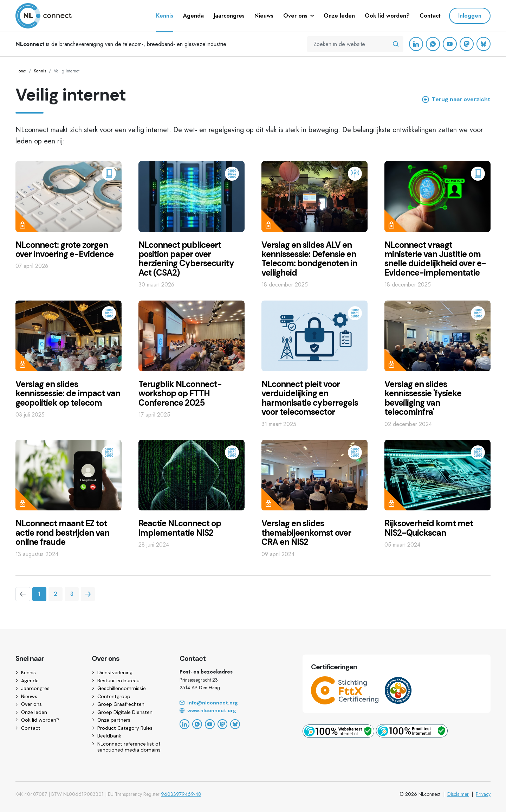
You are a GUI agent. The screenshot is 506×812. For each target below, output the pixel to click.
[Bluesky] (484, 44)
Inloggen (470, 16)
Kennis (40, 71)
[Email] (233, 703)
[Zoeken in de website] (396, 44)
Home (21, 71)
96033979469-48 (181, 794)
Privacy (483, 794)
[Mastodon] (467, 44)
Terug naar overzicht (456, 99)
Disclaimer (458, 794)
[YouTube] (450, 44)
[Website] (233, 711)
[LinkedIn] (416, 44)
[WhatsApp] (433, 44)
